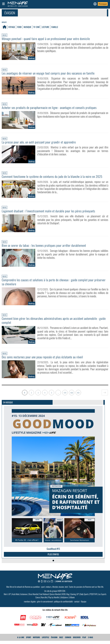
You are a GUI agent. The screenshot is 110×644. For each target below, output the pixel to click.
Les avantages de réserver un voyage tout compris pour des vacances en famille (51, 73)
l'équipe (84, 605)
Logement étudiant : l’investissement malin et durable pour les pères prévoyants (52, 215)
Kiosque (103, 4)
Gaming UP (75, 597)
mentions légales (30, 605)
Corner (68, 640)
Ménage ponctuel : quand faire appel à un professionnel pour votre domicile (48, 39)
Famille (55, 27)
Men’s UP (7, 597)
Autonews (24, 597)
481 (78, 396)
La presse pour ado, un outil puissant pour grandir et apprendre (41, 142)
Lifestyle (45, 640)
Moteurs (36, 640)
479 (65, 396)
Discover (77, 640)
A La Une (21, 640)
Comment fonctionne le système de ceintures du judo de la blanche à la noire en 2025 (51, 178)
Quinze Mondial (55, 597)
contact (77, 605)
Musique (27, 27)
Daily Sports (84, 597)
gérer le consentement (45, 605)
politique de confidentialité (63, 605)
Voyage (12, 27)
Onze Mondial (33, 597)
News (4, 35)
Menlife (4, 22)
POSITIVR (93, 597)
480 (72, 396)
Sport (29, 640)
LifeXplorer (64, 601)
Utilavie (72, 601)
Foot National (44, 597)
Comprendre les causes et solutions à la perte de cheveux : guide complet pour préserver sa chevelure (51, 285)
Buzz (61, 640)
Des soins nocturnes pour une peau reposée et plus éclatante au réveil (45, 360)
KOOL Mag (66, 597)
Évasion (54, 640)
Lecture (46, 27)
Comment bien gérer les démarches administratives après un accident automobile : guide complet (53, 324)
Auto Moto (16, 597)
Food (19, 27)
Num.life (44, 601)
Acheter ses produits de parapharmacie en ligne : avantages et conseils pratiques (52, 107)
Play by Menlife (54, 601)
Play (84, 640)
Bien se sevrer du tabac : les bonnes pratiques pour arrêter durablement (46, 249)
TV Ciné (37, 27)
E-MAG (90, 640)
